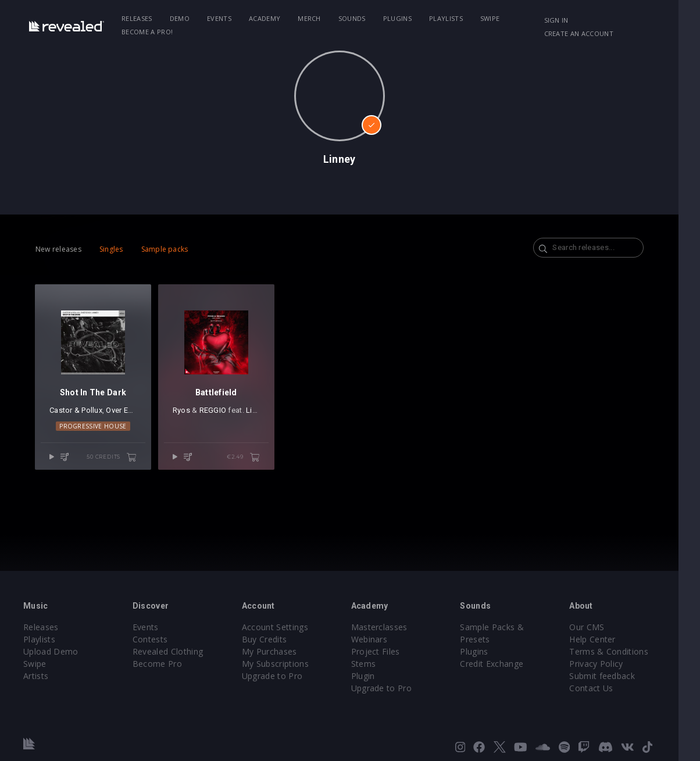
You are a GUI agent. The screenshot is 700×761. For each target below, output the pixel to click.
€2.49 (252, 462)
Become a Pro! (150, 32)
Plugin (374, 676)
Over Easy (123, 415)
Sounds (354, 18)
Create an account (596, 33)
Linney (261, 415)
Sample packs (165, 249)
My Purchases (276, 651)
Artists (36, 676)
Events (222, 18)
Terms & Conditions (627, 651)
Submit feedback (620, 676)
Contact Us (609, 688)
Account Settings (282, 627)
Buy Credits (272, 639)
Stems (374, 664)
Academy (267, 18)
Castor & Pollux (76, 415)
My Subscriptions (282, 664)
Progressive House (95, 431)
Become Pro (161, 664)
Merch (312, 18)
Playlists (448, 18)
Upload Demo (51, 651)
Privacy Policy (614, 664)
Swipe (492, 18)
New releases (58, 249)
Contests (154, 639)
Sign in (573, 20)
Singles (111, 249)
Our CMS (605, 627)
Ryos (185, 415)
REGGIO (217, 415)
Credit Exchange (506, 664)
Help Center (610, 639)
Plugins (400, 18)
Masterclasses (390, 627)
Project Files (386, 651)
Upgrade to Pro (279, 676)
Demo (182, 18)
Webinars (380, 639)
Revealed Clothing (171, 651)
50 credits (116, 462)
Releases (140, 18)
